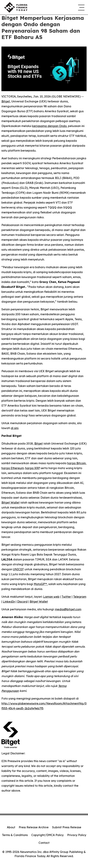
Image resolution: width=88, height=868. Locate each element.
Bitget (6, 101)
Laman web (51, 597)
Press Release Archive (34, 827)
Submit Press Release (67, 827)
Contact (44, 843)
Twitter (66, 597)
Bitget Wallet (11, 502)
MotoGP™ (40, 584)
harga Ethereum (13, 468)
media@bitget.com (68, 609)
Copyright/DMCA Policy (47, 835)
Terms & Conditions (15, 835)
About (11, 827)
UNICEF (18, 569)
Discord (22, 602)
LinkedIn (9, 602)
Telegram (80, 597)
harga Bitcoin (76, 463)
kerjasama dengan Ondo (49, 126)
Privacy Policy (77, 835)
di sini (15, 428)
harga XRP (33, 468)
